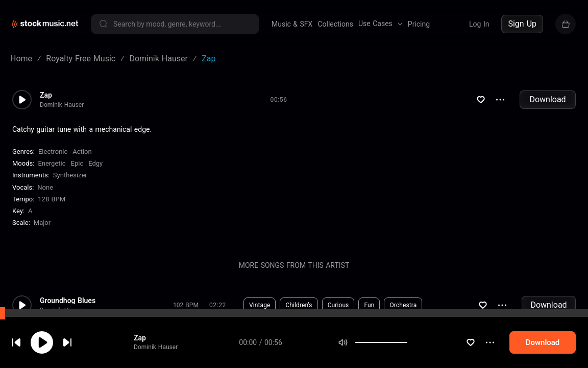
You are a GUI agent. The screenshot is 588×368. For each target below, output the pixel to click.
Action (82, 152)
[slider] (407, 342)
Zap (140, 338)
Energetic (52, 163)
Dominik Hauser (156, 347)
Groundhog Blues (68, 301)
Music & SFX (292, 24)
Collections (335, 24)
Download (547, 99)
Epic (77, 163)
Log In (479, 24)
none (45, 187)
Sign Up (522, 24)
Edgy (95, 163)
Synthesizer (70, 175)
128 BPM (52, 199)
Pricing (419, 24)
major (42, 223)
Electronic (53, 152)
